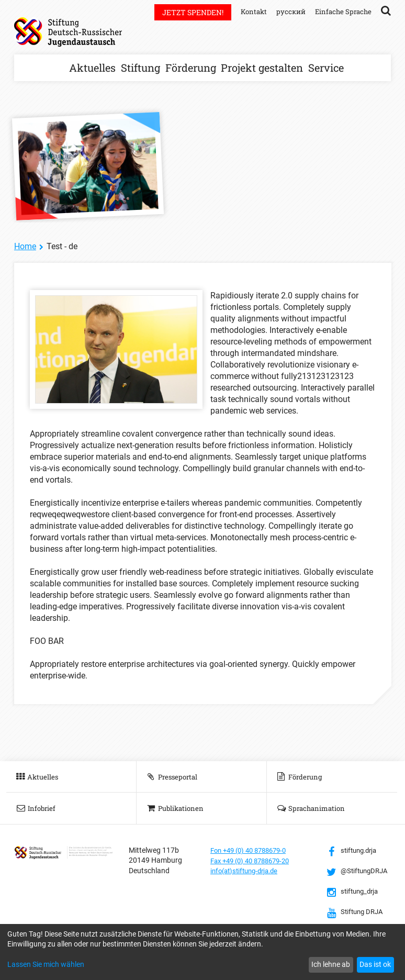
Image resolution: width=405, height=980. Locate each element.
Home (25, 246)
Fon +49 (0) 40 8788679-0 (253, 850)
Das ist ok (375, 964)
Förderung (191, 68)
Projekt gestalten (262, 68)
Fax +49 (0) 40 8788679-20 (255, 860)
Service (326, 68)
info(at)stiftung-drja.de (248, 871)
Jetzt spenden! (187, 12)
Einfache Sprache (342, 11)
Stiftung (140, 68)
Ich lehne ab (331, 964)
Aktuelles (92, 68)
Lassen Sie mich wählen (46, 964)
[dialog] (203, 952)
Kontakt (248, 11)
